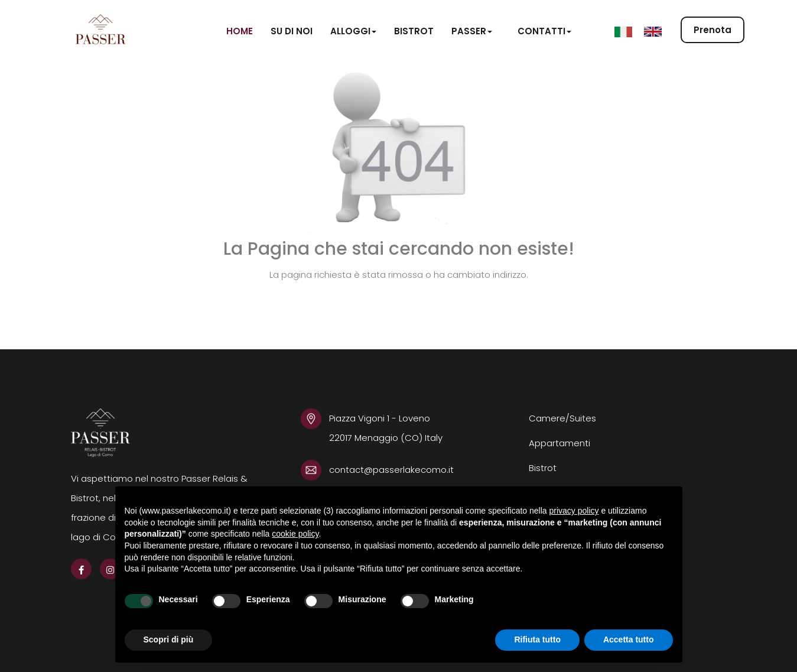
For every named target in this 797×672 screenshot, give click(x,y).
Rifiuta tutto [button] (537, 639)
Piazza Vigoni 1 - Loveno (381, 418)
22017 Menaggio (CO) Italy (386, 438)
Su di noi (292, 31)
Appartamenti (559, 443)
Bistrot (414, 31)
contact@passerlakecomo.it (391, 470)
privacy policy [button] (574, 511)
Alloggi (353, 31)
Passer (472, 31)
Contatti (544, 31)
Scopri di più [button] (169, 639)
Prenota (713, 30)
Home (240, 31)
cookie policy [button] (295, 534)
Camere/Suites (562, 418)
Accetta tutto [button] (629, 639)
